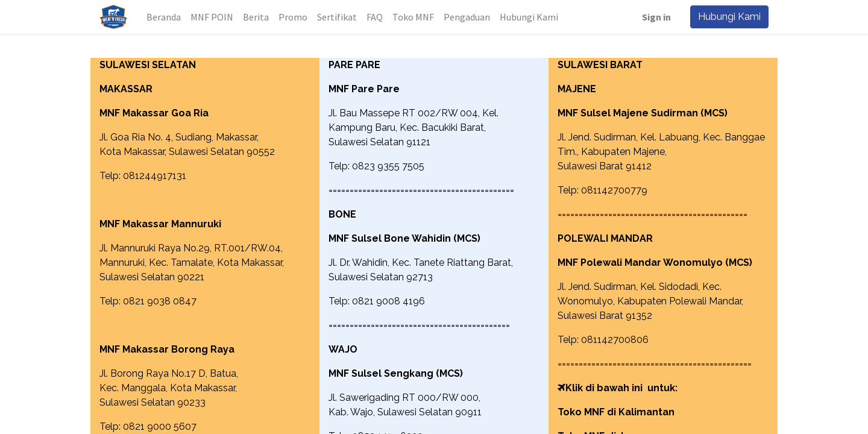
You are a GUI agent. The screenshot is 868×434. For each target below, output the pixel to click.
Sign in (656, 17)
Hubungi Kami (729, 17)
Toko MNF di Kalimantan (616, 412)
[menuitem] (164, 17)
